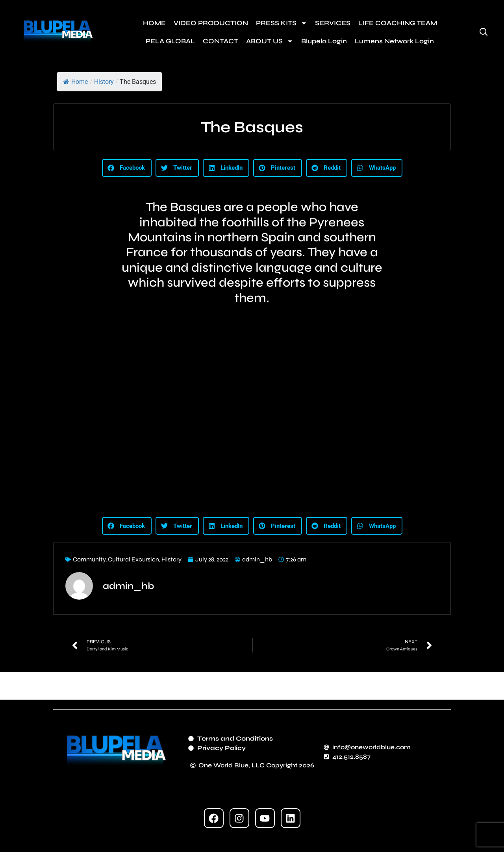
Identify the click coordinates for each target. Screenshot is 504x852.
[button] (127, 168)
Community (89, 559)
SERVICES (333, 23)
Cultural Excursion (133, 559)
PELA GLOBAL (170, 41)
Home (76, 82)
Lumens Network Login (394, 41)
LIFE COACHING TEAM (398, 23)
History (104, 82)
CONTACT (220, 41)
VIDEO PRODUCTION (211, 23)
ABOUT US (270, 41)
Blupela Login (324, 41)
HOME (154, 23)
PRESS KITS (282, 23)
